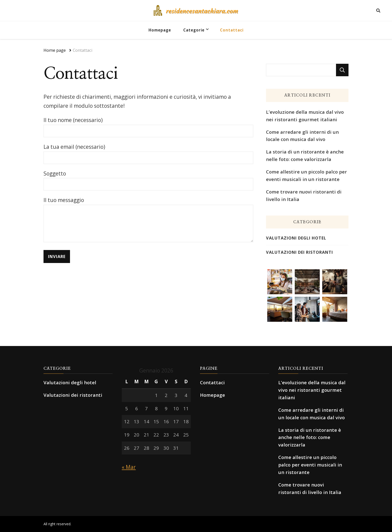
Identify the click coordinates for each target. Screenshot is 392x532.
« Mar (129, 467)
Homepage (160, 30)
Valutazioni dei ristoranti (299, 252)
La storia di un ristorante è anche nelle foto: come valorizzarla (305, 155)
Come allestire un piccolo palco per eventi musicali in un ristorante (306, 175)
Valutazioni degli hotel (296, 238)
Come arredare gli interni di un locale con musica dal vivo (302, 136)
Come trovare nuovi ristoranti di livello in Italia (304, 195)
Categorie (194, 30)
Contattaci (232, 30)
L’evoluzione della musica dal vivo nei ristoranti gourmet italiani (305, 116)
